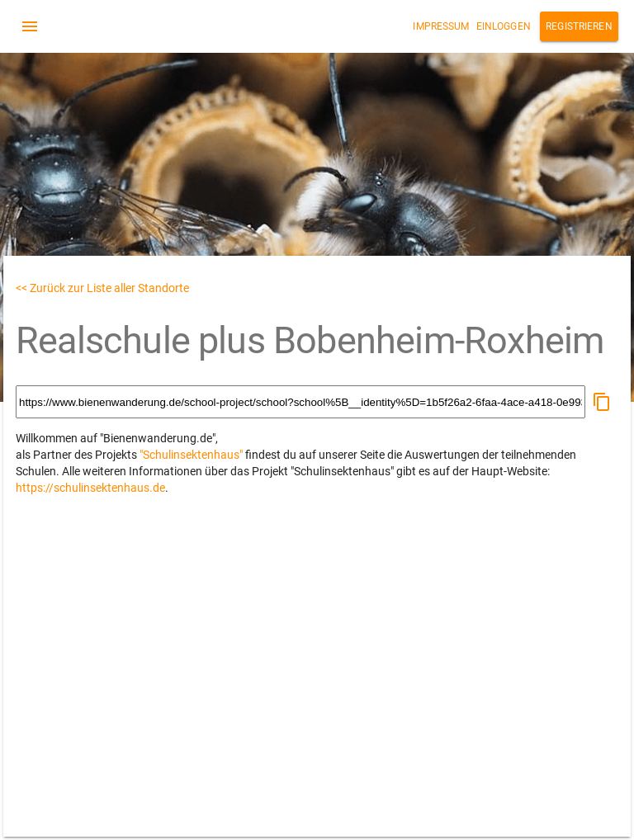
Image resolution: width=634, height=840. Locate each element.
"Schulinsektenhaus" (191, 455)
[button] (602, 402)
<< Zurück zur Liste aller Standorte (102, 288)
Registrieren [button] (579, 26)
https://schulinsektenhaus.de (90, 488)
